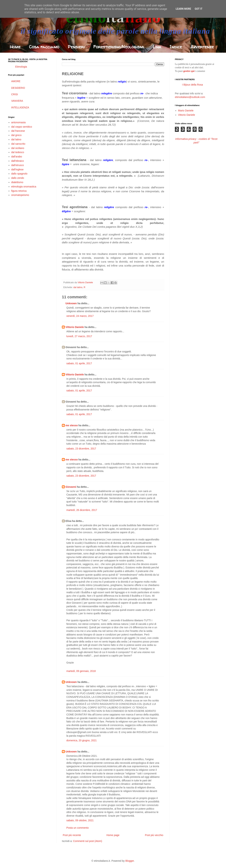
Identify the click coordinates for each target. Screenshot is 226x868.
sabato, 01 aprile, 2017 (79, 363)
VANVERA (17, 101)
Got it (198, 9)
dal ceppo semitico (22, 127)
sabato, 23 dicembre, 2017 (81, 449)
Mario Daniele (186, 111)
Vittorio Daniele (75, 327)
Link (157, 47)
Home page (113, 835)
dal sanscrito (18, 144)
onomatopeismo (20, 195)
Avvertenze (202, 47)
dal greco (17, 135)
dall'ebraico (18, 161)
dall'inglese (17, 169)
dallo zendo (18, 178)
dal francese (18, 131)
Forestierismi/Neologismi (119, 47)
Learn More (183, 9)
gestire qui (189, 71)
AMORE (16, 81)
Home (15, 47)
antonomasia (18, 122)
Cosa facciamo (44, 47)
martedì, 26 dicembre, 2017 (82, 510)
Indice (176, 47)
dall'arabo (17, 157)
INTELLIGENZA (20, 107)
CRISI (15, 94)
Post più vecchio (154, 835)
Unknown (71, 303)
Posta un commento (78, 828)
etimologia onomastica (24, 187)
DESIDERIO (18, 88)
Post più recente (72, 835)
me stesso (72, 425)
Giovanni (71, 487)
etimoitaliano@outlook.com (190, 97)
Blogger (130, 861)
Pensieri (76, 47)
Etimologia (21, 67)
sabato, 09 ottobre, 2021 (80, 820)
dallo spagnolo (19, 174)
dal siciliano (18, 148)
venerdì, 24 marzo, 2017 (80, 316)
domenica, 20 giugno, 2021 (82, 740)
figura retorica (19, 191)
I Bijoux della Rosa (192, 85)
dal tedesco (18, 152)
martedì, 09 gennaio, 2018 (81, 671)
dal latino (78, 287)
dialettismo (17, 182)
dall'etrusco (18, 165)
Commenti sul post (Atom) (88, 841)
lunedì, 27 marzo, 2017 (79, 336)
